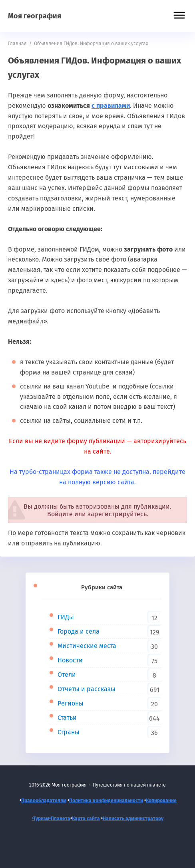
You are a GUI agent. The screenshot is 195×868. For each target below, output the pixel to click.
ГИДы (66, 617)
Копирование (161, 801)
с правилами (111, 106)
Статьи (67, 718)
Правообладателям (44, 801)
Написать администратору (133, 818)
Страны (69, 732)
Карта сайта (86, 818)
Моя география (35, 16)
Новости (70, 660)
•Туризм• (41, 818)
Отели (67, 675)
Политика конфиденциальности (106, 801)
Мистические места (87, 646)
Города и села (79, 631)
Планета (61, 818)
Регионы (71, 703)
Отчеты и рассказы (87, 689)
